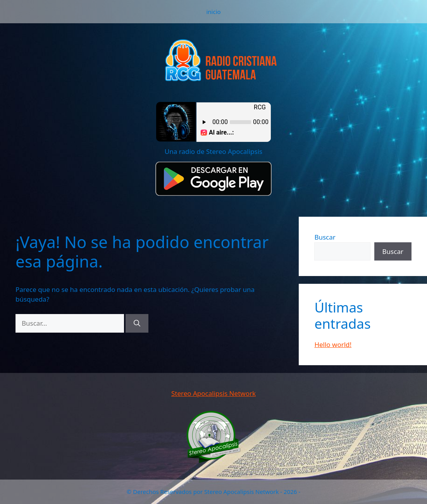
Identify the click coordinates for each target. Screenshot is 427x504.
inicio (213, 12)
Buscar (325, 237)
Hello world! (333, 344)
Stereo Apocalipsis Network (213, 393)
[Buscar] (137, 323)
